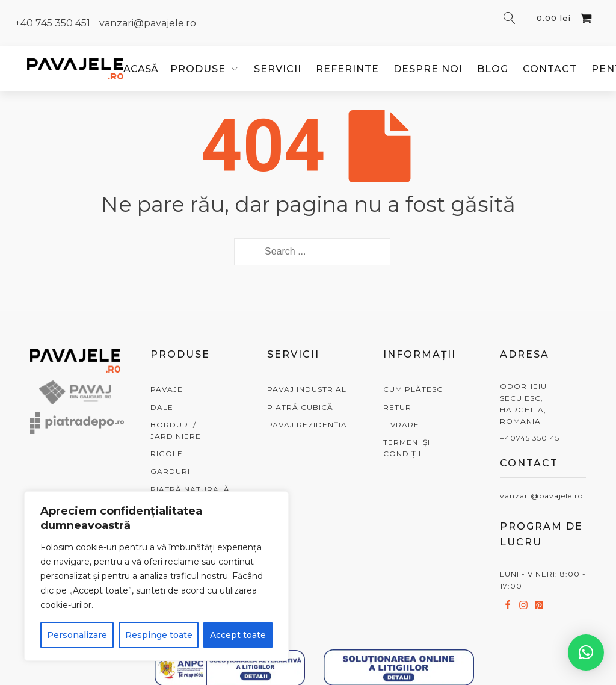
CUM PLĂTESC (413, 389)
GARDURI (170, 471)
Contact (550, 69)
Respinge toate (159, 635)
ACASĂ (141, 69)
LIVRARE (401, 425)
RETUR (397, 407)
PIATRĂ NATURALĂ (190, 489)
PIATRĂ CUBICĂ (300, 407)
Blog (493, 69)
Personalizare (77, 635)
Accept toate (238, 635)
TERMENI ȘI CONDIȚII (407, 448)
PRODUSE (198, 69)
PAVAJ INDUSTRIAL (307, 389)
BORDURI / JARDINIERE (176, 430)
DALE (162, 407)
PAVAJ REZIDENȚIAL (310, 425)
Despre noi (428, 69)
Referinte (347, 69)
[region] (156, 576)
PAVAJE (167, 389)
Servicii (278, 69)
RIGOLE (167, 454)
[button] (586, 652)
